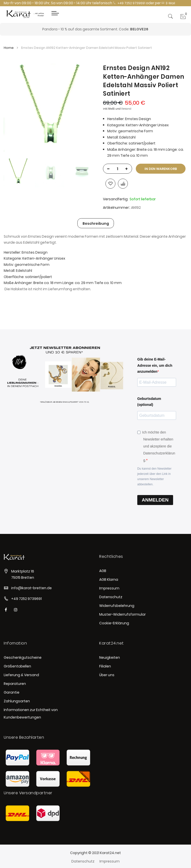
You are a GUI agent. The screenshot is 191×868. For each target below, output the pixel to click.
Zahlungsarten (17, 701)
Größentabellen (17, 666)
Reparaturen (15, 684)
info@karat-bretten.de (31, 588)
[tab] (96, 223)
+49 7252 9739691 (129, 3)
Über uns (107, 675)
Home (9, 48)
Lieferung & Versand (21, 675)
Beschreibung (96, 223)
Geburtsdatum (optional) (149, 402)
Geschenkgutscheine (23, 657)
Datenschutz (111, 597)
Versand (126, 109)
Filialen (105, 666)
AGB (103, 571)
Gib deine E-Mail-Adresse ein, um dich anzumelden (155, 365)
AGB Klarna (109, 579)
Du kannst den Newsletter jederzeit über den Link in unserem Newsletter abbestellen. (154, 476)
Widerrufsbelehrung (117, 606)
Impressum (109, 588)
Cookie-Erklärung (114, 623)
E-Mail (168, 3)
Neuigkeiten (110, 657)
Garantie (12, 692)
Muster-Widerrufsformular (122, 614)
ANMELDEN (155, 500)
